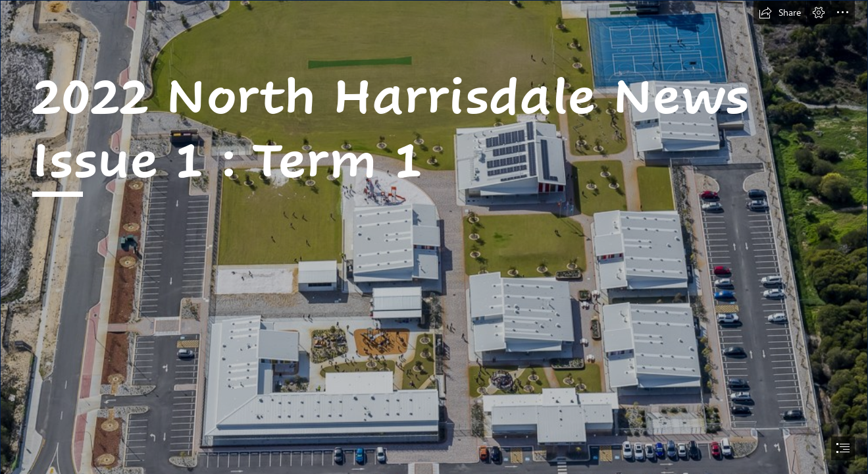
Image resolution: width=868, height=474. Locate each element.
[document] (434, 237)
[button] (780, 13)
